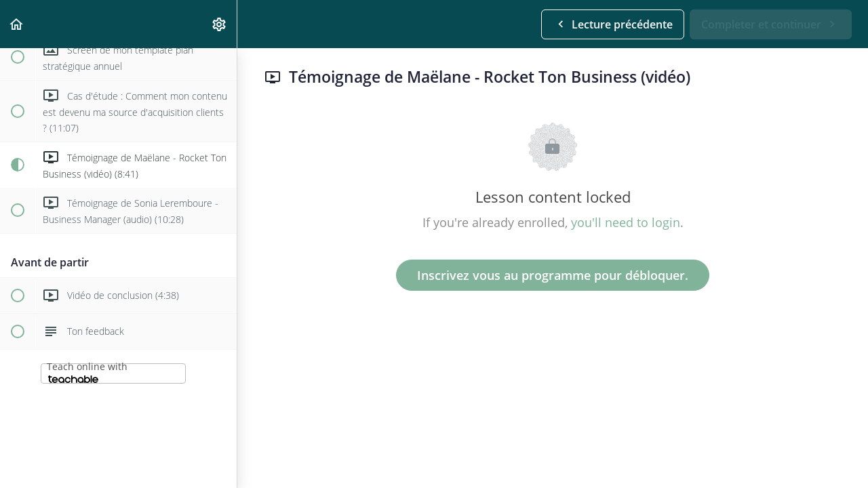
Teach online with (87, 372)
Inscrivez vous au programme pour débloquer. (553, 275)
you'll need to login (626, 222)
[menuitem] (220, 24)
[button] (17, 24)
